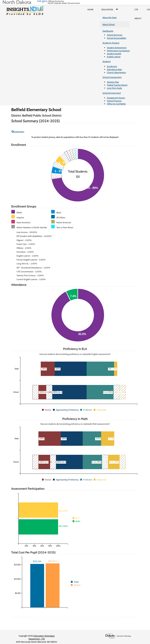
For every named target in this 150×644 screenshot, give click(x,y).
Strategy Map (113, 82)
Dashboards (108, 31)
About (138, 18)
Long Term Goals (114, 88)
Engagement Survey (116, 98)
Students (107, 61)
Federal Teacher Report (117, 85)
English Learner (114, 57)
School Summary (115, 35)
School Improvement (112, 77)
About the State (110, 17)
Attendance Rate (114, 69)
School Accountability (117, 38)
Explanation (18, 132)
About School (109, 24)
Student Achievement (117, 48)
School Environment (112, 93)
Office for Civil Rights (116, 104)
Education (110, 10)
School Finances (114, 101)
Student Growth (114, 54)
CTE (136, 9)
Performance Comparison (118, 51)
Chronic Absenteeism (117, 72)
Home (90, 9)
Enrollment (112, 66)
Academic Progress (111, 43)
